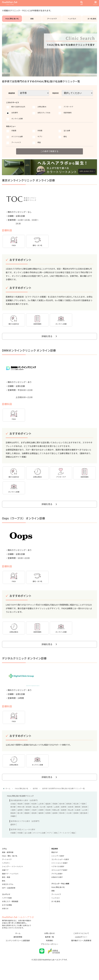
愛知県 (85, 815)
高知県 (34, 821)
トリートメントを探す (60, 871)
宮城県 (27, 812)
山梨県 (57, 815)
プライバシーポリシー (50, 952)
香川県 (20, 821)
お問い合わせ (50, 941)
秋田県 (34, 812)
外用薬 (20, 841)
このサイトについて (81, 941)
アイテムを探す (57, 882)
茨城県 (55, 812)
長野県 (64, 815)
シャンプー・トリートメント (13, 874)
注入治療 (28, 841)
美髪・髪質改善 (8, 860)
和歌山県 (56, 818)
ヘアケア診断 (7, 906)
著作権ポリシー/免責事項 (81, 949)
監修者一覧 (50, 945)
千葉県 (83, 812)
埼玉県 (76, 812)
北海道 (13, 812)
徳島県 (13, 821)
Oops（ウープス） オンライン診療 (23, 524)
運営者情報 (18, 945)
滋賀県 (20, 818)
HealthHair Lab (10, 3)
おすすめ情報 (7, 913)
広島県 (78, 818)
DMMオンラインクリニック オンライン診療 (29, 355)
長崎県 (55, 821)
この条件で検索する (50, 154)
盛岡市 (13, 833)
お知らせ (5, 917)
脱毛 (4, 889)
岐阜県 (71, 815)
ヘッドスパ (72, 20)
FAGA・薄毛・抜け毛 (10, 864)
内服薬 (13, 841)
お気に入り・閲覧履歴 (10, 909)
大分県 (69, 821)
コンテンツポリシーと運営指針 (18, 949)
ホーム (18, 941)
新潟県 (29, 815)
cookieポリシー (81, 945)
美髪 (32, 20)
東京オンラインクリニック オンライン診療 (28, 183)
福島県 (48, 812)
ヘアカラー (6, 871)
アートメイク (52, 20)
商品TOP (55, 860)
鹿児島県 (84, 821)
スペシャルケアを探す (59, 878)
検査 (73, 841)
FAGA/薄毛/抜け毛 (12, 20)
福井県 (50, 815)
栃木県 (62, 812)
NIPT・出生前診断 (9, 896)
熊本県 (62, 821)
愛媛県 (27, 821)
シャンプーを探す (58, 864)
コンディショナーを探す (60, 867)
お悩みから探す (57, 885)
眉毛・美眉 (6, 885)
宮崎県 (76, 821)
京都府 (27, 818)
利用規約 (50, 949)
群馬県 (69, 812)
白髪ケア (5, 878)
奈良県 (48, 818)
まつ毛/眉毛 (56, 909)
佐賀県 (48, 821)
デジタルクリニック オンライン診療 (24, 665)
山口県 (85, 818)
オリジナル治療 (39, 841)
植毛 (56, 841)
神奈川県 (21, 815)
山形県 (41, 812)
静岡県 (78, 815)
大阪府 (34, 818)
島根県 (64, 818)
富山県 (36, 815)
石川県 (43, 815)
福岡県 (41, 821)
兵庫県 (41, 818)
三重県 (13, 818)
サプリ (50, 841)
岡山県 (71, 818)
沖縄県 (13, 824)
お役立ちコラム (8, 892)
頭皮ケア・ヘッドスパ (10, 882)
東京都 (13, 815)
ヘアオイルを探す (58, 874)
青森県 (20, 812)
